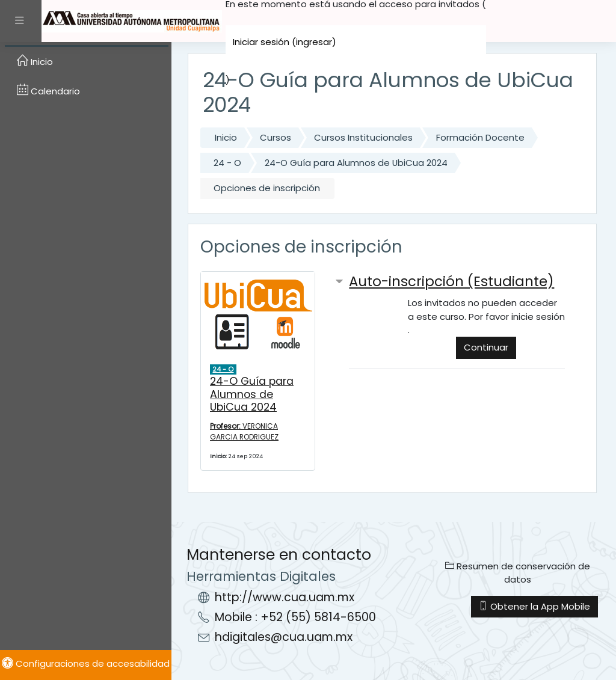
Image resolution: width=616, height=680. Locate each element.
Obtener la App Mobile (534, 606)
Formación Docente (480, 137)
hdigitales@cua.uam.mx (284, 637)
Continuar (486, 347)
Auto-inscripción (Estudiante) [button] (451, 281)
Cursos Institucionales (363, 137)
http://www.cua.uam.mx (285, 597)
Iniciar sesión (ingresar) (285, 42)
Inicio (226, 137)
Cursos (276, 137)
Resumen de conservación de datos (518, 573)
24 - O (227, 163)
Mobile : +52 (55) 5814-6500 (295, 617)
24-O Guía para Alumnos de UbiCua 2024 (356, 163)
